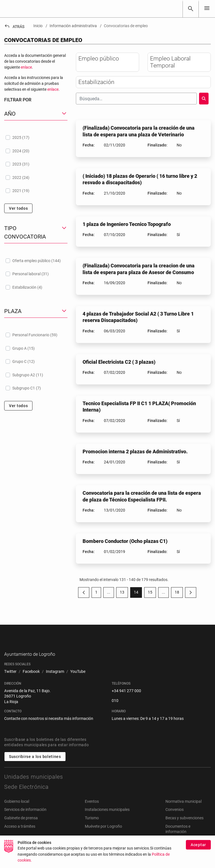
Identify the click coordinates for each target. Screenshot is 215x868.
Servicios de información (25, 818)
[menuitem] (10, 681)
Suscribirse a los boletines (35, 765)
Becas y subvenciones (184, 827)
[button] (36, 114)
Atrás (14, 27)
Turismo (92, 827)
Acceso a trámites (20, 835)
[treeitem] (36, 137)
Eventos (92, 810)
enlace (26, 67)
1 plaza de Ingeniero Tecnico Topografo (127, 224)
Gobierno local (17, 810)
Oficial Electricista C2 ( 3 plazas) (119, 362)
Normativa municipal (184, 810)
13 (124, 593)
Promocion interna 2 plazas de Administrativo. (135, 452)
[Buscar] (191, 9)
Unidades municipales (34, 785)
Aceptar (198, 845)
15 (152, 593)
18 (179, 593)
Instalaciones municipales (107, 818)
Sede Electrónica (26, 795)
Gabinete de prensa (21, 827)
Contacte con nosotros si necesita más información (49, 727)
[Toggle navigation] (207, 9)
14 (138, 593)
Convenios (175, 818)
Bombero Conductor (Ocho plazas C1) (125, 541)
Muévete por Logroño (103, 835)
